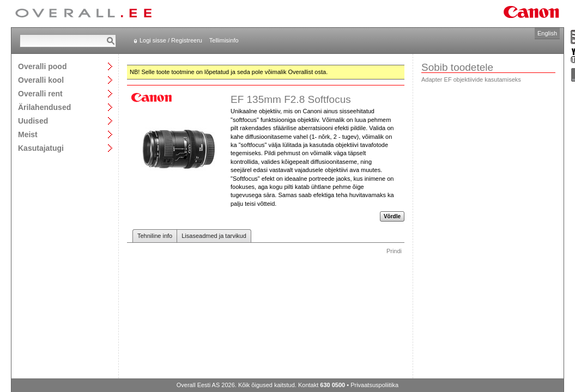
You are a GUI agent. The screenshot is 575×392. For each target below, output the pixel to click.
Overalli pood (42, 66)
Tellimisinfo (224, 40)
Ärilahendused (44, 107)
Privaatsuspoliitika (374, 385)
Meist (28, 134)
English (547, 33)
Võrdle (392, 216)
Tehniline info (155, 236)
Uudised (33, 121)
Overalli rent (40, 93)
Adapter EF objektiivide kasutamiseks (471, 79)
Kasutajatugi (41, 148)
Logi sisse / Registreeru (171, 40)
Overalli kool (41, 80)
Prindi (394, 251)
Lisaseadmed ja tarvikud (214, 236)
